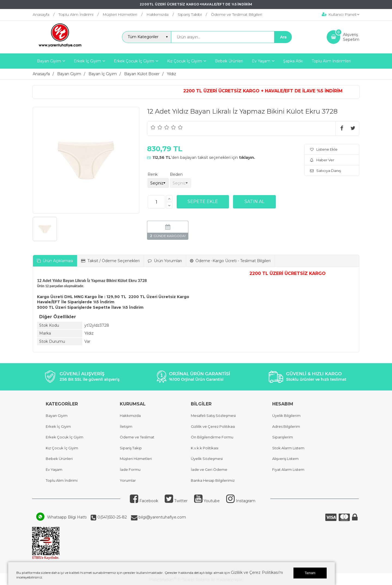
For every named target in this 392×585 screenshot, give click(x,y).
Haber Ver (322, 160)
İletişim (126, 426)
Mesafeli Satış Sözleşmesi (213, 416)
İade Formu (130, 469)
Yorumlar (128, 480)
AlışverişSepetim (351, 37)
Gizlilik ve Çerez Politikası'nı (257, 572)
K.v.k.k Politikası (205, 448)
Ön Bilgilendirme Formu (212, 437)
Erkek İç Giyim (58, 426)
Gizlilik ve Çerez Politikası (213, 426)
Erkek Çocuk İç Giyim (65, 437)
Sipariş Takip (131, 448)
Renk (153, 174)
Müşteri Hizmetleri (136, 459)
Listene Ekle (324, 149)
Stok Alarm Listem (288, 448)
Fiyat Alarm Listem (288, 469)
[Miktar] (157, 202)
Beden (176, 174)
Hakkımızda (130, 416)
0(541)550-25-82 (112, 517)
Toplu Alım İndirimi (62, 480)
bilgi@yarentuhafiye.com (162, 517)
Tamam (310, 573)
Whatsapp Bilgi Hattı (67, 517)
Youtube (207, 501)
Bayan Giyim (57, 416)
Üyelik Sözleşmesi (207, 459)
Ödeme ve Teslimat (137, 437)
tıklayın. (247, 157)
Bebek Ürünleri (59, 459)
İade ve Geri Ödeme (209, 469)
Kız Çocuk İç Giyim (62, 448)
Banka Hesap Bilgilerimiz (213, 480)
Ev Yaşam (54, 469)
